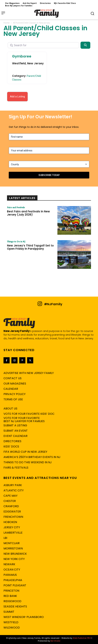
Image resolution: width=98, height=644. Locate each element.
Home (7, 23)
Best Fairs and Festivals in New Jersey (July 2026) (28, 213)
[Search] (85, 45)
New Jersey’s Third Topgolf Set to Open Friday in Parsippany (30, 247)
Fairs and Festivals (16, 207)
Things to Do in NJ (16, 241)
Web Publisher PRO (82, 638)
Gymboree (22, 56)
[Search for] (43, 45)
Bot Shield (55, 641)
